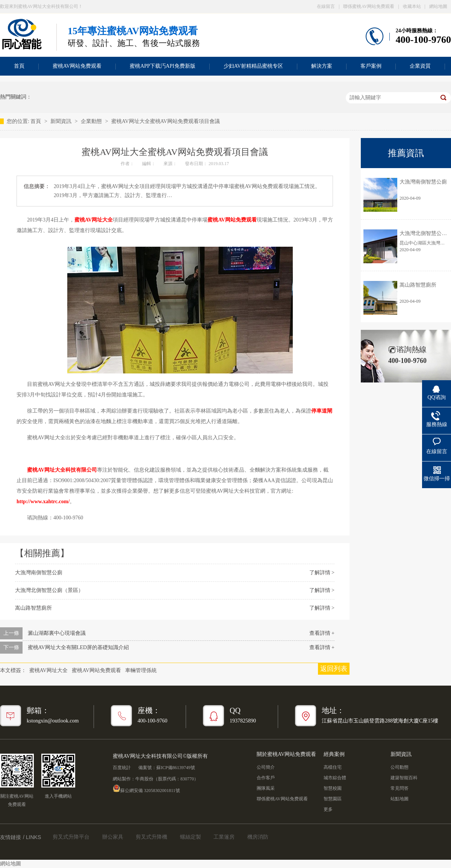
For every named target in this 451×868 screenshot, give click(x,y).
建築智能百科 (404, 778)
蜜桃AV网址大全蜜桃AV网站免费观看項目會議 (166, 121)
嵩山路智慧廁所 (33, 608)
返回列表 (334, 669)
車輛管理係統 (141, 670)
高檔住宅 (333, 767)
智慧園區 (333, 799)
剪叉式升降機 (151, 837)
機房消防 (258, 837)
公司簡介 (266, 767)
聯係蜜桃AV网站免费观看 (369, 6)
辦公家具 (113, 837)
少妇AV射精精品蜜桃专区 (253, 66)
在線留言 (326, 6)
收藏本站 (412, 6)
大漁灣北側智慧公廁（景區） (49, 590)
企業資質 (420, 66)
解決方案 (322, 66)
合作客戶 (266, 778)
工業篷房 (224, 837)
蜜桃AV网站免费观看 (77, 66)
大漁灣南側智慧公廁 (39, 573)
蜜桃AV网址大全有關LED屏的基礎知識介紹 (79, 647)
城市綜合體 (335, 778)
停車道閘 (322, 411)
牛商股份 (144, 779)
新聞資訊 (62, 121)
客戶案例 (371, 66)
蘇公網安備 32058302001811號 (146, 788)
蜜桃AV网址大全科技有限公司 (62, 470)
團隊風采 (266, 788)
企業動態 (92, 121)
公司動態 (400, 767)
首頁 (36, 121)
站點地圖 (400, 799)
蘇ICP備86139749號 (176, 768)
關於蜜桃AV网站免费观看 (286, 754)
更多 (328, 809)
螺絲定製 (191, 837)
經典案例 (334, 754)
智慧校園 (333, 788)
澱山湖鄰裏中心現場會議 (57, 633)
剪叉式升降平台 (71, 837)
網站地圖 (438, 6)
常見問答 (400, 788)
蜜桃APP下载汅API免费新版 (162, 66)
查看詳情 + (322, 633)
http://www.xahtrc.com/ (43, 502)
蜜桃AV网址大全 (94, 220)
